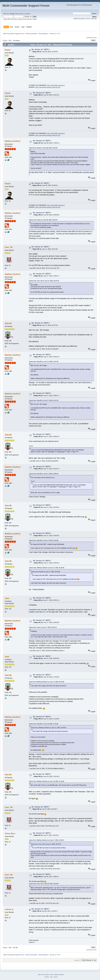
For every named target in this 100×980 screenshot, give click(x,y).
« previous (89, 38)
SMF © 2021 (50, 975)
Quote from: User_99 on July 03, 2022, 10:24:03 (44, 884)
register (28, 14)
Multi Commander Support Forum (26, 6)
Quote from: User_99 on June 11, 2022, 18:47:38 (44, 281)
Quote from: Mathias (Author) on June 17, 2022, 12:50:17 (47, 840)
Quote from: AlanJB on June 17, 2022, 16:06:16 (44, 474)
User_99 (9, 247)
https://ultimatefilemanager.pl (56, 85)
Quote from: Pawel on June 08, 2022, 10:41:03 (43, 148)
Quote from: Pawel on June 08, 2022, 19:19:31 (43, 220)
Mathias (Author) (12, 141)
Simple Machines (59, 975)
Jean (7, 598)
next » (95, 38)
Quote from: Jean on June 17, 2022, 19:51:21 (43, 627)
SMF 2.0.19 (41, 975)
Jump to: (77, 960)
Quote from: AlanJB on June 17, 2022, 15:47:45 (44, 362)
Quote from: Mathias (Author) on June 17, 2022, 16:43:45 (47, 568)
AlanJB (8, 323)
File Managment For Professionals (79, 5)
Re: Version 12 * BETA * (41, 49)
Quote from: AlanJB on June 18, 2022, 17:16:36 (44, 724)
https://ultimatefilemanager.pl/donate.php (48, 87)
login (22, 14)
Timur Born (10, 833)
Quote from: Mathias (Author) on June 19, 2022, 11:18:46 (47, 781)
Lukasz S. (9, 909)
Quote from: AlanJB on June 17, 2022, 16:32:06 (44, 540)
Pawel (7, 50)
